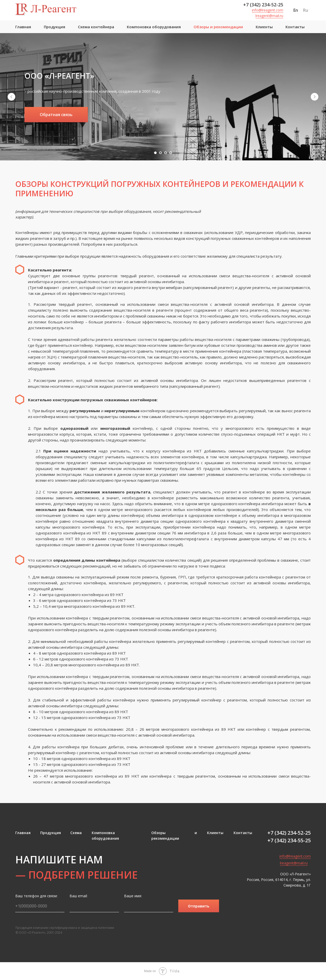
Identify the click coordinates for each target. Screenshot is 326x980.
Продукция (55, 27)
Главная (23, 27)
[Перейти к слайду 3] (166, 153)
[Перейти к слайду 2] (160, 153)
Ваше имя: (133, 896)
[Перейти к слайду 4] (171, 153)
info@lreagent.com (268, 10)
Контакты (295, 27)
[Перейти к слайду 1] (155, 153)
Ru (306, 10)
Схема (76, 833)
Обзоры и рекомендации (218, 27)
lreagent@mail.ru (269, 16)
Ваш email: (79, 896)
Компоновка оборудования (154, 27)
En (296, 10)
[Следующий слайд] (315, 97)
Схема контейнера (96, 27)
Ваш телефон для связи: (36, 896)
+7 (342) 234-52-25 (263, 5)
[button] (56, 115)
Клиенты (264, 27)
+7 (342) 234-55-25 (289, 840)
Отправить (199, 906)
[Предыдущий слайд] (11, 97)
